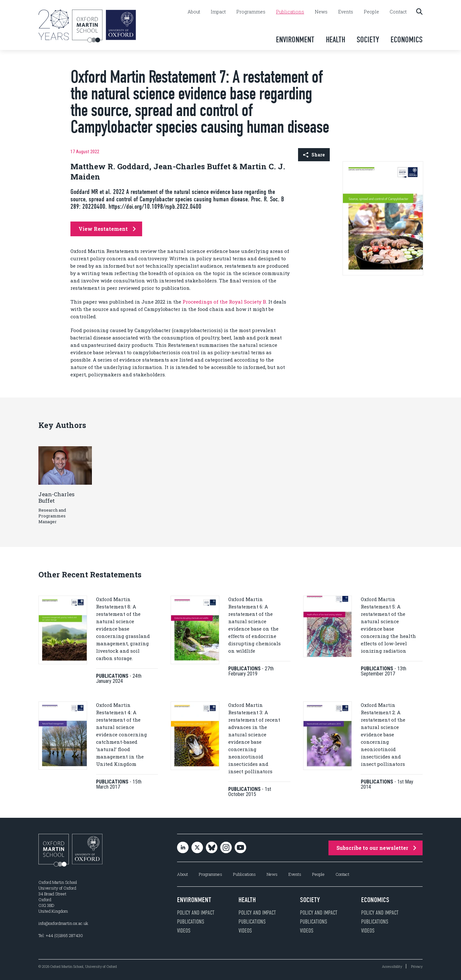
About (194, 12)
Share (314, 155)
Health (336, 40)
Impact (218, 12)
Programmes (251, 12)
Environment (295, 40)
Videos (184, 931)
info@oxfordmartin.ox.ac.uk (63, 923)
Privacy (417, 966)
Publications (290, 12)
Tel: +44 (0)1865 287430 (61, 935)
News (321, 12)
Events (346, 12)
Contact (398, 12)
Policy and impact (196, 913)
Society (368, 40)
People (371, 12)
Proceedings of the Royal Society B (224, 302)
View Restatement (107, 229)
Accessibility (392, 966)
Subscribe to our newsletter (376, 848)
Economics (407, 40)
